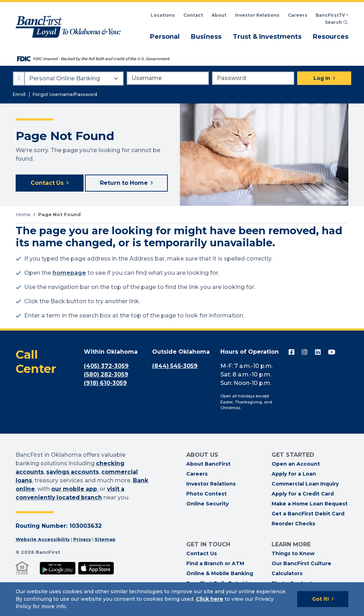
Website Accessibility (43, 540)
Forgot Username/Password (65, 94)
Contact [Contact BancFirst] (193, 15)
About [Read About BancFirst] (219, 15)
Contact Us (47, 183)
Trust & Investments (267, 36)
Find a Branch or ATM (215, 564)
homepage (69, 274)
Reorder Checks (293, 524)
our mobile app (74, 489)
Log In (322, 78)
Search (337, 22)
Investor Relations (211, 484)
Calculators (287, 574)
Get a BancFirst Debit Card (308, 514)
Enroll (19, 94)
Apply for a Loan (294, 475)
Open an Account (296, 465)
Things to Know (293, 554)
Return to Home (125, 183)
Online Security (207, 504)
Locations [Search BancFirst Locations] (163, 15)
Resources (331, 36)
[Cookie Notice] (182, 599)
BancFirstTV (330, 15)
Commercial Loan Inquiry (305, 484)
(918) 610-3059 (106, 384)
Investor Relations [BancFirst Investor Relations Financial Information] (257, 15)
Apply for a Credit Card (303, 494)
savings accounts (73, 472)
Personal (165, 36)
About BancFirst (208, 465)
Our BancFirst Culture (301, 564)
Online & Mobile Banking (220, 574)
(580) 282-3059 (106, 375)
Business (206, 36)
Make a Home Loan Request (310, 504)
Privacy (83, 540)
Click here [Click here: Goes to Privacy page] (210, 599)
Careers (298, 15)
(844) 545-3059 (175, 367)
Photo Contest (207, 494)
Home (23, 215)
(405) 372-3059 (107, 367)
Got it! (320, 599)
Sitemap (107, 540)
